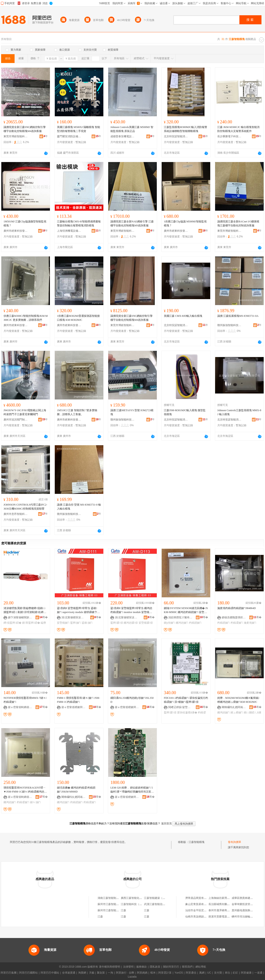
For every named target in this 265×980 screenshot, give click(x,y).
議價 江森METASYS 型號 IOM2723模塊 (132, 412)
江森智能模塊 (197, 842)
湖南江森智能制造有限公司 (114, 898)
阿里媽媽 (142, 973)
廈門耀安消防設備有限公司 (69, 136)
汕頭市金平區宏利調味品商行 (203, 910)
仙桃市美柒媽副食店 (197, 917)
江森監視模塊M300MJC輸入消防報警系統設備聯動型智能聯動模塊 (185, 129)
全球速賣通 (69, 973)
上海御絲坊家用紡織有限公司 (226, 898)
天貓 (92, 973)
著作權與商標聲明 (110, 967)
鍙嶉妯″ (87, 623)
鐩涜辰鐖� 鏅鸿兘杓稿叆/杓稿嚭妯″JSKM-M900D (76, 790)
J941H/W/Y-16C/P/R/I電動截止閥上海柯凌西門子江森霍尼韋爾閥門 (25, 412)
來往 (227, 973)
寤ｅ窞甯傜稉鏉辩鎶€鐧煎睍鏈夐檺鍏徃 (74, 707)
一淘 (110, 973)
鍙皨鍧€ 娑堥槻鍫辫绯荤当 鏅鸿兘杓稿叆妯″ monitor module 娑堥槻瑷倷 (132, 610)
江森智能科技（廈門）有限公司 (139, 904)
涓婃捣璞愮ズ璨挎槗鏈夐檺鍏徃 (180, 617)
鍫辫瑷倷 (117, 623)
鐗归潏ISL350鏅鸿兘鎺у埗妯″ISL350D (132, 700)
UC (209, 973)
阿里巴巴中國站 (50, 973)
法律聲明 (128, 967)
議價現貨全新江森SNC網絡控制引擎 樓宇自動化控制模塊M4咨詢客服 (25, 129)
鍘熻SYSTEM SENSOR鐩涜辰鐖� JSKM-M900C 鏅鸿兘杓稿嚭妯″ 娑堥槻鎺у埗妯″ (186, 610)
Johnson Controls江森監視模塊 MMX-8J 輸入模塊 (239, 412)
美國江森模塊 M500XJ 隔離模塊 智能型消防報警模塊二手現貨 (79, 129)
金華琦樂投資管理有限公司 (248, 904)
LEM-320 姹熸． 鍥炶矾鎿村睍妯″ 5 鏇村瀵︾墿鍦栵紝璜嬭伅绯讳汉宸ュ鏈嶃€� (132, 790)
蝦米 (153, 973)
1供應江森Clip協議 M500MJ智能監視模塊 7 (185, 224)
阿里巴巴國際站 (28, 973)
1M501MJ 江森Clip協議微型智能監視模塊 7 (25, 224)
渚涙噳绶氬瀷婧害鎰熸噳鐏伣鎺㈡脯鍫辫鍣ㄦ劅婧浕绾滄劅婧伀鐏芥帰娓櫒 (25, 610)
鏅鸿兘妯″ (182, 623)
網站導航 (201, 967)
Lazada (132, 977)
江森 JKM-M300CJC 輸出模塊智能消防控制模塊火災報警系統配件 (238, 129)
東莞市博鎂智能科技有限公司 (16, 136)
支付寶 (218, 973)
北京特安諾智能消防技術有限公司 (176, 136)
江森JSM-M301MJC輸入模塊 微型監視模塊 (185, 412)
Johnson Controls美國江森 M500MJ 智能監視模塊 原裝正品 (132, 129)
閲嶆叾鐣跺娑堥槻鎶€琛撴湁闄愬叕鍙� (180, 707)
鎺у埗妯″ (169, 623)
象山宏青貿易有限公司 (199, 904)
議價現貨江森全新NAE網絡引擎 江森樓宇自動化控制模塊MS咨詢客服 (132, 224)
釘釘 (235, 973)
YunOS (179, 973)
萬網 (202, 973)
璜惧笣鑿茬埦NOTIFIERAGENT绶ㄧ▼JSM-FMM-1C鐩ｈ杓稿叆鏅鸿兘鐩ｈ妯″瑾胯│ (25, 790)
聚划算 (101, 973)
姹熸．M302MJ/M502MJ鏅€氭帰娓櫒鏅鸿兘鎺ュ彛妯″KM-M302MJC (238, 700)
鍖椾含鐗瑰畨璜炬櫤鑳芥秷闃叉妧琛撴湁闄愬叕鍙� (234, 617)
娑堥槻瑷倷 (146, 623)
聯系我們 (187, 967)
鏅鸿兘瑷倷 (131, 623)
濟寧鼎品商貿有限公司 (199, 898)
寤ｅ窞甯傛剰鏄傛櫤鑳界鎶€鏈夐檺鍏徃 (20, 707)
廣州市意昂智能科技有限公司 (16, 514)
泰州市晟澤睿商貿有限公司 (224, 910)
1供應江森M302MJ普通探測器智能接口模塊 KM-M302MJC (78, 318)
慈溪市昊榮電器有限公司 (223, 917)
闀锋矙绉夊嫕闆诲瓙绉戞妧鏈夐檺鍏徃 (234, 707)
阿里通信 (191, 973)
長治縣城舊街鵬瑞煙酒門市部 (226, 904)
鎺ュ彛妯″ (237, 713)
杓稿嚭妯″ (195, 623)
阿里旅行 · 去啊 (125, 973)
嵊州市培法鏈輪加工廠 (245, 917)
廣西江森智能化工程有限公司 (138, 898)
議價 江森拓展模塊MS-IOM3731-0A (238, 316)
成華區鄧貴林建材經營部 (246, 898)
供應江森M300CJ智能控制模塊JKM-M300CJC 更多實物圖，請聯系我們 (26, 318)
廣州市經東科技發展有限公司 (16, 231)
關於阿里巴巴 (171, 967)
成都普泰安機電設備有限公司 (123, 136)
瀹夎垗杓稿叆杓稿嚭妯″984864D (237, 608)
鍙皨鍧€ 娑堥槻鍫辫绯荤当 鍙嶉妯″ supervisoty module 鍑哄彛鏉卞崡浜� (78, 610)
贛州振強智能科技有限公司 (229, 325)
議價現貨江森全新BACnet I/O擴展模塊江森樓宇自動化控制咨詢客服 (238, 224)
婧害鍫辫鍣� (31, 623)
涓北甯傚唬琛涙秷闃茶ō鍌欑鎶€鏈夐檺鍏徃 (74, 617)
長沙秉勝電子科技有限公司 (229, 136)
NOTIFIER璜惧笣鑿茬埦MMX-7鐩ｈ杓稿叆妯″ (25, 700)
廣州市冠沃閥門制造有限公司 (16, 420)
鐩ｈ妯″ (35, 802)
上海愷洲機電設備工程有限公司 (69, 231)
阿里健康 (246, 973)
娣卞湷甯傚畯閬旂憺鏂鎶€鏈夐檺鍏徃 (20, 617)
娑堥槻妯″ (63, 623)
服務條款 (142, 967)
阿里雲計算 (165, 973)
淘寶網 (82, 973)
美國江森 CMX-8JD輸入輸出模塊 (183, 316)
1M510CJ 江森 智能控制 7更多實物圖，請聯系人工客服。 (77, 412)
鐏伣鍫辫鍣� (12, 623)
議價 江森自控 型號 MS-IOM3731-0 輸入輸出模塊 (79, 507)
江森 (123, 910)
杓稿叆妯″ (237, 623)
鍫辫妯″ (76, 623)
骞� (44, 617)
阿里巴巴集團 (9, 973)
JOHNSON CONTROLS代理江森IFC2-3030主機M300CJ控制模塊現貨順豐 (25, 507)
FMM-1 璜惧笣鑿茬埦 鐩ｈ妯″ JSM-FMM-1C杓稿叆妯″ (79, 700)
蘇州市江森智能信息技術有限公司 (117, 904)
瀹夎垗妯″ (250, 623)
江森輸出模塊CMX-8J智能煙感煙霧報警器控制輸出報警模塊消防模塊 (79, 224)
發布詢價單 (235, 842)
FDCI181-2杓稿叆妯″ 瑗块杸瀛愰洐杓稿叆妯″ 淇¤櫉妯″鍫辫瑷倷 (186, 700)
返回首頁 (167, 823)
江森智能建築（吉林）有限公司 (163, 898)
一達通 (258, 973)
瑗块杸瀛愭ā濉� (187, 713)
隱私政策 (155, 967)
